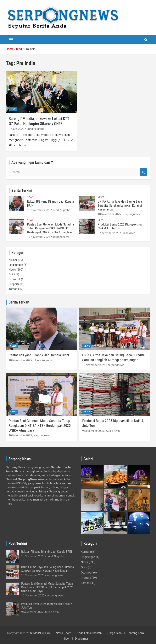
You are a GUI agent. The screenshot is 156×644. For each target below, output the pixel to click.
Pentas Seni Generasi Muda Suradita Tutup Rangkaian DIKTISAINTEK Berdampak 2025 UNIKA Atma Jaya (50, 228)
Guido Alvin (128, 233)
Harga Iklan (115, 633)
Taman (13, 289)
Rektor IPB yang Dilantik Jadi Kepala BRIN (39, 355)
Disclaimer (82, 639)
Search (143, 172)
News (13, 109)
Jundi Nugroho (36, 129)
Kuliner (13, 260)
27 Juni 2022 (17, 129)
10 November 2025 (39, 210)
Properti (14, 284)
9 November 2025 (109, 233)
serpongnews (131, 214)
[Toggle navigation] (11, 40)
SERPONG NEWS (41, 633)
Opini (12, 274)
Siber (67, 639)
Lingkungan (16, 265)
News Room (64, 633)
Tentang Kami (136, 633)
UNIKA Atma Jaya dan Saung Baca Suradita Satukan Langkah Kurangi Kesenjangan (120, 205)
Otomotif (14, 279)
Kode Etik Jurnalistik (89, 633)
